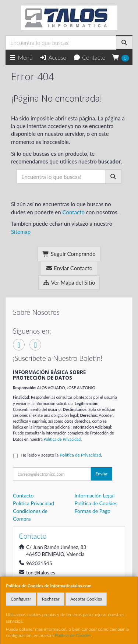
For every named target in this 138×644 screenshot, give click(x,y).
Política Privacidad (33, 503)
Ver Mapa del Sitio (69, 282)
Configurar (21, 599)
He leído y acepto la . (61, 455)
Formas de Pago (93, 511)
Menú (21, 57)
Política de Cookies (73, 635)
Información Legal (95, 495)
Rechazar (51, 599)
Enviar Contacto (69, 268)
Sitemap (21, 232)
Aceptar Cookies (86, 599)
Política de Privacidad (62, 439)
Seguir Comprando (69, 254)
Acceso (53, 57)
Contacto (89, 57)
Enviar (101, 474)
